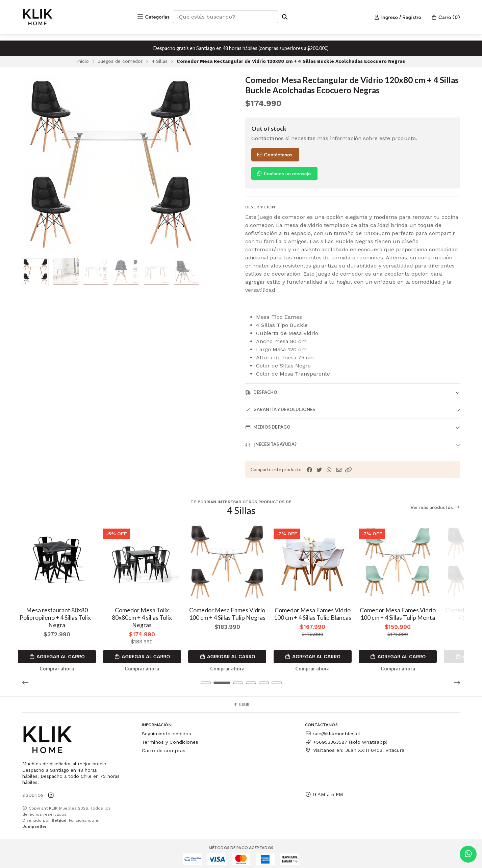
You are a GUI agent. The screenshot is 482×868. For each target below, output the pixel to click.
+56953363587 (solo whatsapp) (346, 738)
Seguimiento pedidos (167, 730)
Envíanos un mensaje (284, 174)
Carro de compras (164, 746)
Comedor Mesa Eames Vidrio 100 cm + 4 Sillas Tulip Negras (241, 617)
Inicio (83, 61)
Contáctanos (275, 155)
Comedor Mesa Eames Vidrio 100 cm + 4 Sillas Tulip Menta (419, 617)
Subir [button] (241, 701)
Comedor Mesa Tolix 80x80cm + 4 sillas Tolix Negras (152, 617)
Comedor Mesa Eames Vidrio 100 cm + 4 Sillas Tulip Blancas (330, 617)
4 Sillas (160, 61)
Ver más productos (435, 507)
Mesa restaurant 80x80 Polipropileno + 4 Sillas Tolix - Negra (63, 621)
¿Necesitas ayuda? (271, 444)
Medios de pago (268, 427)
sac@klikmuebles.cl (333, 730)
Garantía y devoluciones (280, 410)
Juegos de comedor (120, 61)
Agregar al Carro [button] (63, 653)
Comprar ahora (63, 665)
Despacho (261, 392)
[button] (349, 470)
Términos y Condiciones (170, 738)
